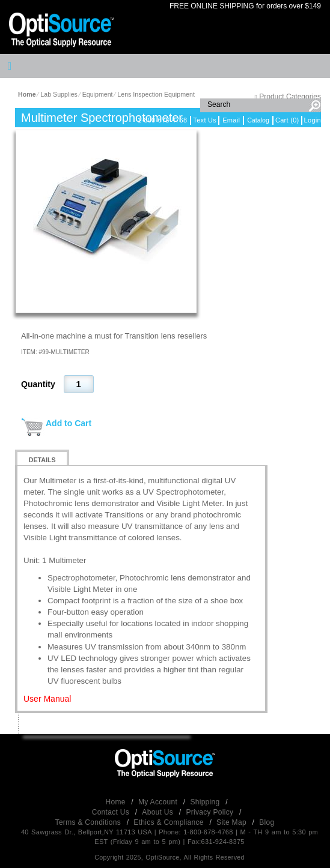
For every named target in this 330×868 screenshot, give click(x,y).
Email (231, 120)
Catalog (258, 120)
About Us (158, 812)
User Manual (47, 699)
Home (117, 802)
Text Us (205, 120)
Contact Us (112, 812)
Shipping (206, 802)
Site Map (232, 822)
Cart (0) (287, 120)
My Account (159, 802)
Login (313, 120)
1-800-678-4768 (162, 120)
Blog (267, 822)
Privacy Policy (211, 812)
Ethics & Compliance (170, 822)
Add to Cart (69, 423)
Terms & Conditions (89, 822)
